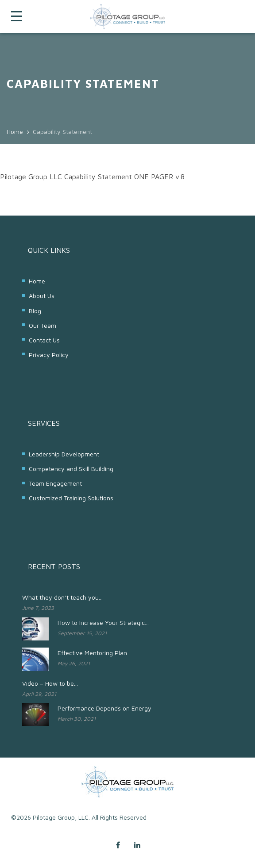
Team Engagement (55, 483)
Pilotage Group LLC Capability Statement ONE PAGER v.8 (92, 177)
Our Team (42, 325)
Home (37, 281)
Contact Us (44, 340)
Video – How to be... (50, 683)
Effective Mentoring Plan (92, 653)
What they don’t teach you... (62, 597)
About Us (42, 296)
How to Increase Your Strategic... (103, 623)
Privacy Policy (49, 355)
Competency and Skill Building (71, 469)
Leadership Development (64, 454)
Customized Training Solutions (71, 498)
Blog (35, 311)
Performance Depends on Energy (104, 708)
